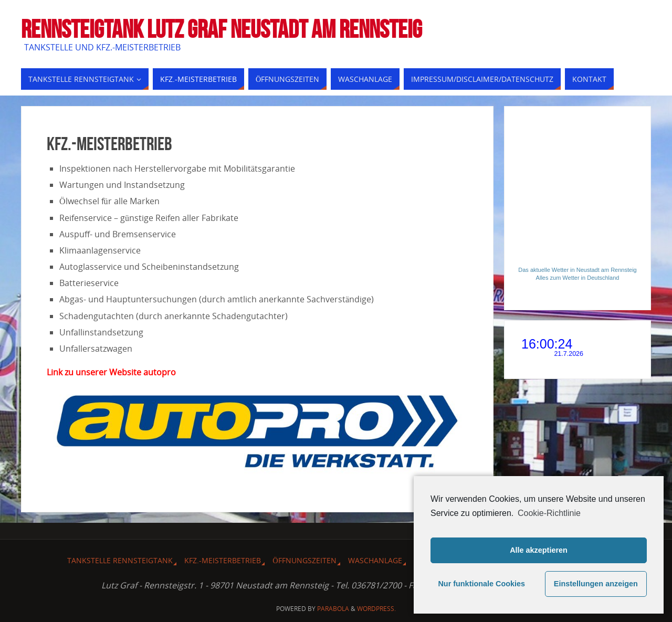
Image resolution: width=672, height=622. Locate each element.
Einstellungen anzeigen (596, 584)
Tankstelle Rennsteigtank (120, 560)
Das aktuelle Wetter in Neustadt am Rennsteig (577, 270)
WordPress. (376, 609)
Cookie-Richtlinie (549, 513)
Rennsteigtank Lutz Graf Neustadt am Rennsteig (222, 29)
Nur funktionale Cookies (481, 584)
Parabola (333, 609)
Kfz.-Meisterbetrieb (223, 560)
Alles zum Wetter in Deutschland (578, 278)
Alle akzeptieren (539, 550)
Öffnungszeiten (304, 560)
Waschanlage (375, 560)
